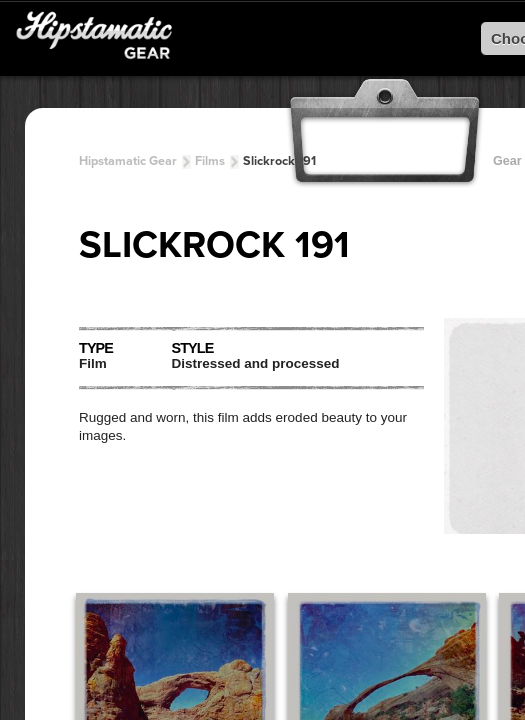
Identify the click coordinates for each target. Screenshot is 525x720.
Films (210, 161)
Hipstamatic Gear (128, 161)
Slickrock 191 (279, 161)
